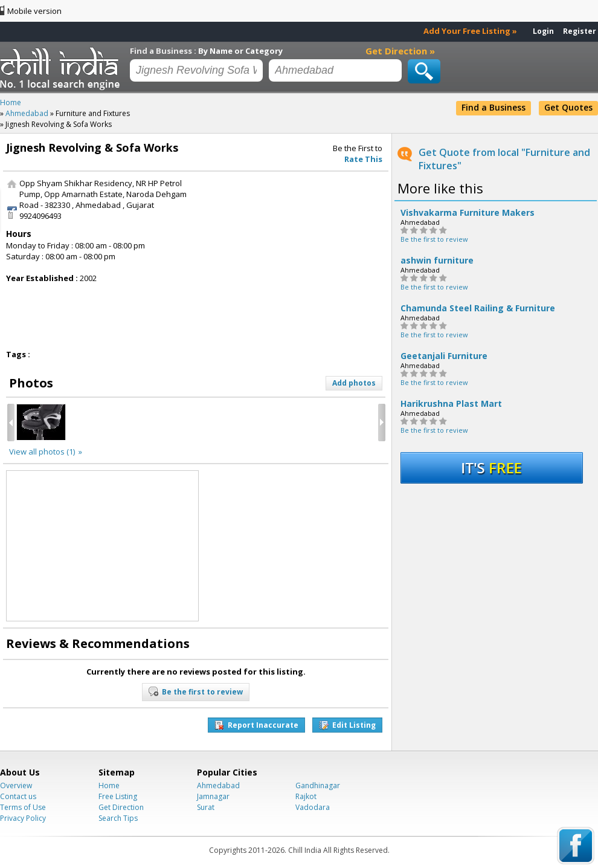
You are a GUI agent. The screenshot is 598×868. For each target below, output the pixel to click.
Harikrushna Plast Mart (451, 404)
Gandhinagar (318, 785)
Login (543, 31)
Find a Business (494, 107)
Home (109, 785)
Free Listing (118, 796)
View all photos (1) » (46, 452)
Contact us (18, 796)
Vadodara (313, 807)
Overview (16, 785)
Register (580, 31)
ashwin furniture (437, 261)
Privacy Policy (23, 818)
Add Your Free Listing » (470, 31)
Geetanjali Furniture (444, 356)
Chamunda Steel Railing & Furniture (478, 308)
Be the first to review (434, 239)
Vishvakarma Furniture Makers (468, 213)
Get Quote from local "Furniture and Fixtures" (504, 159)
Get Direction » (400, 51)
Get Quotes (568, 107)
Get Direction (121, 807)
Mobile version (34, 11)
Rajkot (306, 796)
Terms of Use (23, 807)
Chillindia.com (62, 68)
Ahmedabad (218, 785)
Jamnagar (213, 796)
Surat (206, 807)
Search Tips (118, 818)
